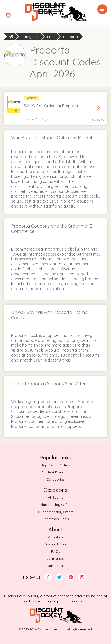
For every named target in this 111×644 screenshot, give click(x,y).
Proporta (70, 37)
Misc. (51, 37)
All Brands (56, 558)
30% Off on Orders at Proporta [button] (51, 106)
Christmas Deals (56, 519)
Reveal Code (99, 108)
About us (55, 537)
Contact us (55, 566)
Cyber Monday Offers (56, 512)
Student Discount (55, 472)
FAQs (56, 551)
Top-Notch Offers (56, 465)
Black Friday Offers (56, 505)
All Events (56, 497)
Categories (30, 37)
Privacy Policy (55, 544)
